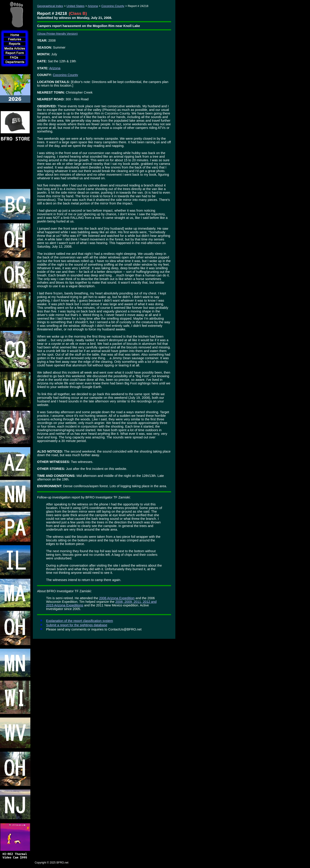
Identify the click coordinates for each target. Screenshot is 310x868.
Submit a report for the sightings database (77, 625)
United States (76, 6)
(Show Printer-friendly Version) (57, 34)
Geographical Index (50, 6)
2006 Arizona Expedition (117, 598)
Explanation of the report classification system (79, 621)
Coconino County (113, 6)
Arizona (93, 6)
